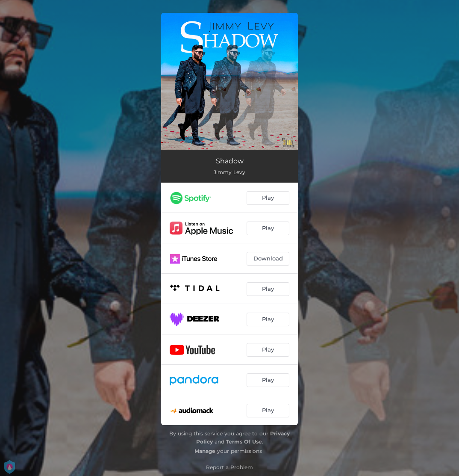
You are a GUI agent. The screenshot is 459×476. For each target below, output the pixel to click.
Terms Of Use (244, 442)
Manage (205, 451)
